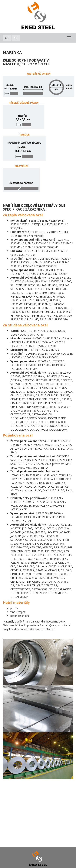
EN (16, 38)
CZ (7, 38)
